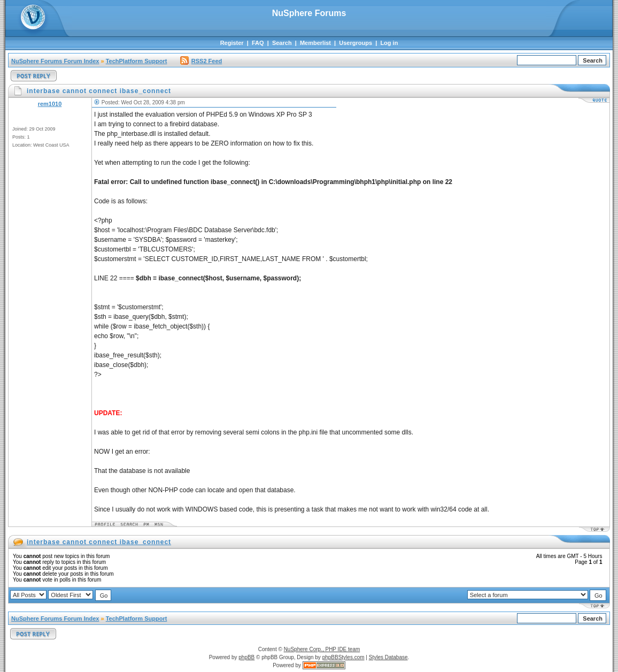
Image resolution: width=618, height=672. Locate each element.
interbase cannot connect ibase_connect (99, 542)
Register (232, 43)
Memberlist (315, 43)
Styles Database (388, 657)
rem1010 (50, 104)
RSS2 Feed (201, 61)
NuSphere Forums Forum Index (55, 61)
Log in (389, 43)
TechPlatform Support (137, 61)
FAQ (258, 43)
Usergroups (356, 43)
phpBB (246, 657)
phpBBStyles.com (343, 657)
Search (282, 43)
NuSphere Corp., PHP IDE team (322, 649)
